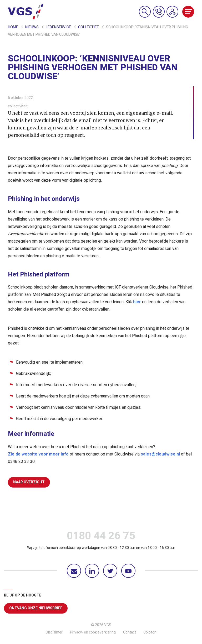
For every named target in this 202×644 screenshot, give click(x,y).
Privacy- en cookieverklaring (93, 632)
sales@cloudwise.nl (160, 454)
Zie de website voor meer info (38, 454)
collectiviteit (18, 106)
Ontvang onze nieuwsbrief (36, 608)
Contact (130, 632)
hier (137, 302)
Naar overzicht (29, 482)
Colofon (150, 632)
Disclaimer (54, 632)
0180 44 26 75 (101, 537)
